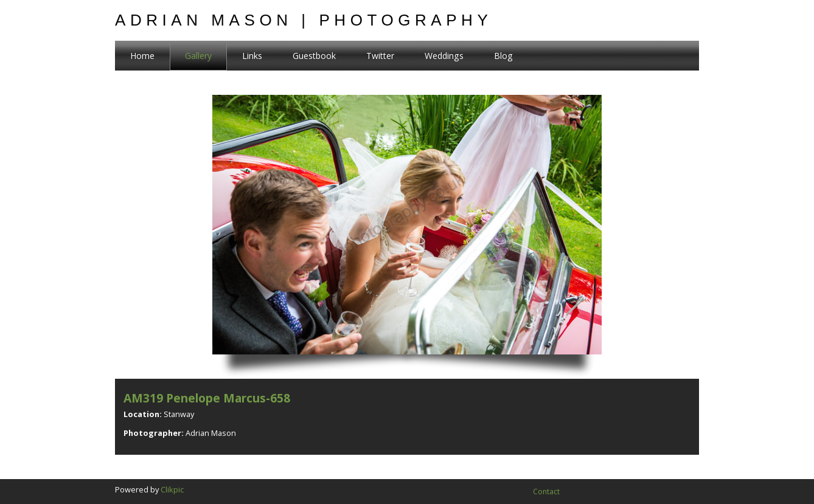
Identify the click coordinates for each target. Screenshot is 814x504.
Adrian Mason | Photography (304, 20)
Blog (503, 56)
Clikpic (172, 489)
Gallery (198, 56)
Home (142, 56)
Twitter (380, 56)
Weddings (444, 56)
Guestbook (314, 56)
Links (252, 56)
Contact (546, 492)
